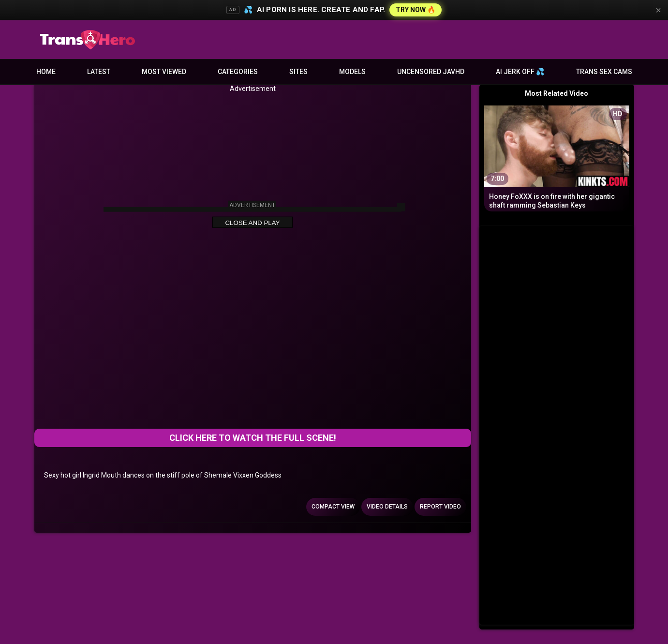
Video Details (387, 507)
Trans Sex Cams (604, 72)
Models (352, 72)
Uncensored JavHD (431, 72)
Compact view (333, 507)
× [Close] (658, 10)
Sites (298, 72)
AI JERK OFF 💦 (520, 72)
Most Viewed (164, 72)
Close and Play (252, 223)
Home (46, 72)
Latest (99, 72)
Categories (238, 72)
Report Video (440, 507)
